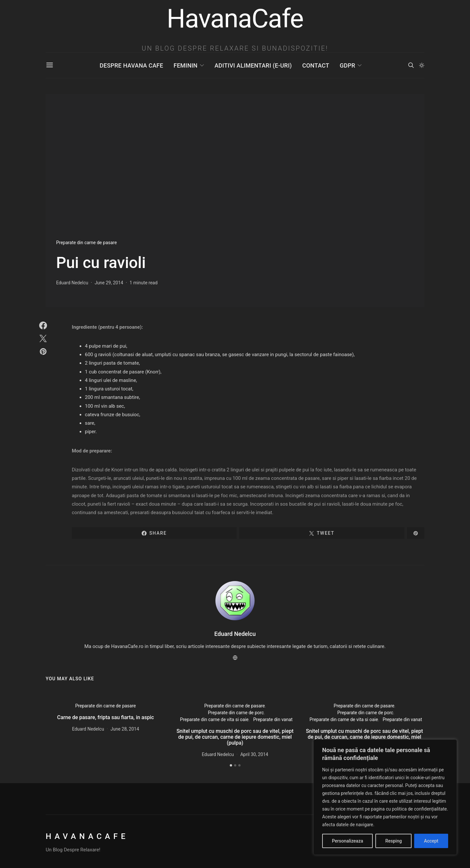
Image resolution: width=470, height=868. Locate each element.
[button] (422, 65)
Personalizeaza (347, 841)
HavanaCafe (87, 836)
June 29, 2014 (109, 283)
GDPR (348, 65)
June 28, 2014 (125, 729)
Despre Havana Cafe (131, 65)
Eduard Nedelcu (72, 283)
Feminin (186, 65)
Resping (393, 841)
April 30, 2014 (254, 754)
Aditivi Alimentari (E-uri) (253, 65)
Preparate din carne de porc (236, 713)
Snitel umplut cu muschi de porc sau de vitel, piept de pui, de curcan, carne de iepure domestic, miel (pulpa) (235, 737)
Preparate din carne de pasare (86, 243)
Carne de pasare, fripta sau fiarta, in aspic (106, 717)
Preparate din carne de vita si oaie (214, 719)
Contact (316, 65)
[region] (385, 797)
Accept (431, 841)
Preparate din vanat (273, 719)
